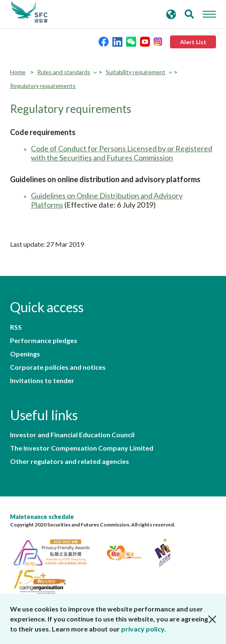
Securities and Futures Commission (29, 12)
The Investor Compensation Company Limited (82, 448)
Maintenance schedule (42, 517)
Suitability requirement (136, 72)
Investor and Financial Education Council (72, 435)
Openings (25, 354)
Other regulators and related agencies (70, 461)
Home (18, 72)
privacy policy (143, 629)
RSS (16, 327)
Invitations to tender (42, 381)
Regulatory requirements (43, 86)
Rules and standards (64, 72)
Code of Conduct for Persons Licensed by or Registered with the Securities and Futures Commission (122, 153)
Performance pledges (44, 341)
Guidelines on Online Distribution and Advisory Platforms (107, 200)
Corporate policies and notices (58, 367)
